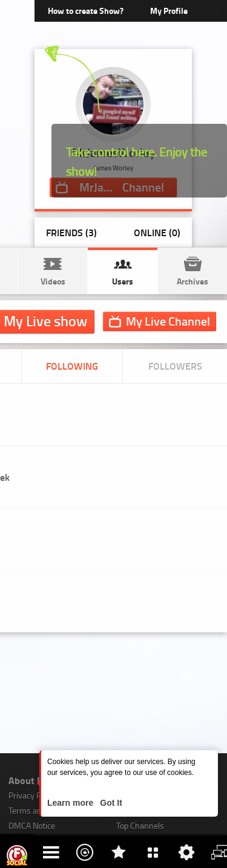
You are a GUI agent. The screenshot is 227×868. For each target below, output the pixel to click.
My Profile (169, 11)
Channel (168, 321)
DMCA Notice (32, 825)
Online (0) (157, 232)
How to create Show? (86, 11)
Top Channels (140, 825)
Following (72, 366)
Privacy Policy (33, 795)
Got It (110, 803)
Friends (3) (71, 232)
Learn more (71, 803)
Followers (175, 366)
